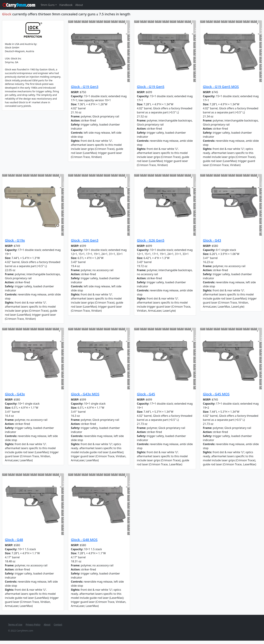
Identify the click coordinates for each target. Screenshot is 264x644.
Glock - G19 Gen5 (151, 87)
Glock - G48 (14, 540)
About (79, 5)
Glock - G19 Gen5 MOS (221, 87)
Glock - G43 (212, 240)
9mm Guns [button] (48, 5)
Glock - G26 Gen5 (151, 240)
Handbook (66, 5)
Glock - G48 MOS (84, 540)
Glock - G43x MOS (85, 394)
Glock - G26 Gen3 (85, 240)
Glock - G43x (15, 394)
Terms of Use (15, 625)
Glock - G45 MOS (216, 394)
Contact (58, 625)
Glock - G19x (15, 240)
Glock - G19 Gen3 (85, 87)
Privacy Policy (33, 625)
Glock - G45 (146, 394)
